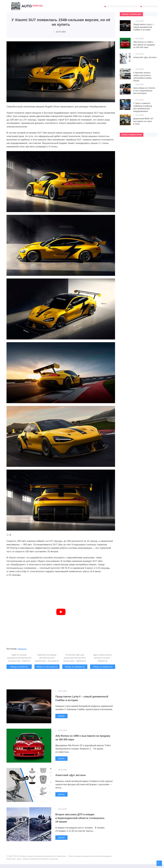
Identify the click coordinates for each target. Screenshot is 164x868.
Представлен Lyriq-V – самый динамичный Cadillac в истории (79, 702)
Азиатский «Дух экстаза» (74, 779)
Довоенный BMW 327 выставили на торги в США (143, 121)
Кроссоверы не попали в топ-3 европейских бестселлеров (144, 91)
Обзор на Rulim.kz (19, 667)
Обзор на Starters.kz (103, 667)
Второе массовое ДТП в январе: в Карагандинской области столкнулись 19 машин (85, 822)
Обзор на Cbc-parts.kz (47, 669)
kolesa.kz (22, 649)
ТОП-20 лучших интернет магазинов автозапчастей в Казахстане (27, 7)
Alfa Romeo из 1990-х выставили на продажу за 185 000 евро (79, 741)
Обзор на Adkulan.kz (75, 667)
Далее (61, 720)
